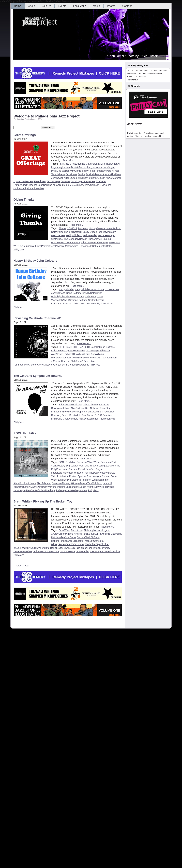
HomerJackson (113, 228)
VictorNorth (95, 358)
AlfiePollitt (105, 351)
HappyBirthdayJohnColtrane (90, 289)
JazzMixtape (53, 181)
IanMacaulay (82, 551)
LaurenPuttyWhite (23, 551)
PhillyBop (56, 171)
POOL (62, 462)
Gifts (88, 164)
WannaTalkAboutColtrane (65, 300)
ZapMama (116, 534)
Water (54, 480)
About (32, 6)
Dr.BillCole (57, 419)
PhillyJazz (64, 164)
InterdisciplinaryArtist (62, 473)
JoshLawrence (68, 551)
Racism (73, 476)
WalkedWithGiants (71, 171)
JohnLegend (104, 530)
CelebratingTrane (94, 297)
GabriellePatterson (81, 480)
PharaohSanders (35, 188)
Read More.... (70, 160)
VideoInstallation (60, 476)
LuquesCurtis (52, 551)
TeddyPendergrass (93, 235)
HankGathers (58, 235)
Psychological (94, 476)
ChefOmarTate (71, 419)
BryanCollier (70, 548)
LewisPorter (41, 246)
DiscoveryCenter (52, 365)
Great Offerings (25, 135)
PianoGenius (58, 242)
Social (114, 476)
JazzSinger (77, 181)
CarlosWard (20, 188)
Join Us (47, 6)
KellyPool (56, 469)
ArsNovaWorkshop (88, 419)
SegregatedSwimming (109, 466)
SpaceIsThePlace (112, 174)
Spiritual (82, 476)
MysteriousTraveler (24, 181)
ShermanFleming (61, 483)
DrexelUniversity (102, 548)
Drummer (66, 181)
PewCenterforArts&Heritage (41, 490)
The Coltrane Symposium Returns (38, 376)
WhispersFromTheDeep (86, 473)
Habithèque (20, 490)
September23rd (96, 300)
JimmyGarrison (91, 185)
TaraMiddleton (95, 483)
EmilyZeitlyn (64, 480)
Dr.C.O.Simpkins (103, 415)
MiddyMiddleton (74, 235)
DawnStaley (109, 232)
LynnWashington (100, 480)
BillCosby (84, 232)
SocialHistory (58, 466)
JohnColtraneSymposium (96, 405)
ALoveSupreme (61, 185)
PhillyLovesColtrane (83, 304)
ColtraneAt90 (112, 289)
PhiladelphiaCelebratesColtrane (68, 297)
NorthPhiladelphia (61, 232)
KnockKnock (20, 548)
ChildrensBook (85, 548)
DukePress (71, 174)
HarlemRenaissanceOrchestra (67, 541)
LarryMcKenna (95, 167)
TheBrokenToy (92, 544)
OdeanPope (96, 232)
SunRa (81, 174)
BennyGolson (98, 178)
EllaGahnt (101, 181)
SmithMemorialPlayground (75, 365)
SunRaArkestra (94, 174)
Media (96, 6)
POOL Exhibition (26, 433)
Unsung (107, 239)
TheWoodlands (107, 419)
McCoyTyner (76, 185)
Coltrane (83, 300)
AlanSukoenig (27, 246)
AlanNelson (57, 354)
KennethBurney (22, 487)
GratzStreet (57, 239)
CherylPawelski (56, 246)
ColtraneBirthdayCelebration (87, 293)
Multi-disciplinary (88, 466)
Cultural (106, 476)
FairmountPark (110, 358)
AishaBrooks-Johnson (25, 483)
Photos (111, 6)
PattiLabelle (57, 537)
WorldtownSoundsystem (64, 358)
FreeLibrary (40, 181)
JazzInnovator (73, 242)
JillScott (74, 232)
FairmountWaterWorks (88, 462)
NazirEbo (95, 551)
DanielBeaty (56, 548)
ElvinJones (106, 185)
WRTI (17, 246)
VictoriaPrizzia (107, 487)
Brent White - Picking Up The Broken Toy (43, 501)
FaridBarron (88, 415)
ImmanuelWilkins (92, 412)
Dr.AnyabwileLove (61, 408)
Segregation (72, 466)
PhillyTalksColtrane (104, 304)
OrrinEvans (70, 537)
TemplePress (58, 174)
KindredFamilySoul (84, 534)
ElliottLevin (83, 358)
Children (105, 544)
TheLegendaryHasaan (76, 239)
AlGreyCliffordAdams (62, 534)
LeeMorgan (109, 235)
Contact (127, 6)
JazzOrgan (109, 167)
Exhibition (71, 462)
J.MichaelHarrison (61, 361)
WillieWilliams (83, 354)
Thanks (63, 228)
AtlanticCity (93, 487)
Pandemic (83, 228)
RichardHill (70, 354)
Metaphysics (72, 246)
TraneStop (105, 408)
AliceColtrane (78, 408)
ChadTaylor (108, 412)
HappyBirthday (66, 289)
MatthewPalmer (39, 487)
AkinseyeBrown (79, 483)
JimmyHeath (88, 171)
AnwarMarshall (114, 178)
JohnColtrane (45, 185)
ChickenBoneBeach (76, 487)
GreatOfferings (78, 164)
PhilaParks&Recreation (83, 361)
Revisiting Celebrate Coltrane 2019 (38, 318)
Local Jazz (80, 6)
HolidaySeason (97, 228)
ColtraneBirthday (60, 351)
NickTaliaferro (44, 483)
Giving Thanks (24, 200)
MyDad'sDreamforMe (38, 548)
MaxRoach (114, 242)
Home (18, 6)
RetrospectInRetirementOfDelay (96, 246)
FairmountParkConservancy (28, 365)
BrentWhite (75, 415)
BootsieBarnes (79, 167)
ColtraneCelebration (62, 304)
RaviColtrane (92, 408)
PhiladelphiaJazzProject (91, 469)
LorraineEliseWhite (110, 551)
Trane (69, 293)
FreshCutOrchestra (93, 541)
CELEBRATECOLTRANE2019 (75, 347)
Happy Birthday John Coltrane (35, 261)
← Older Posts (21, 566)
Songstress (89, 181)
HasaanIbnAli (113, 164)
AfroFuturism (71, 178)
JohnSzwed (57, 178)
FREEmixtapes (77, 351)
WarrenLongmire (56, 487)
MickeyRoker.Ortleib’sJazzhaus (68, 544)
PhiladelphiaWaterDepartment (72, 490)
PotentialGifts (98, 164)
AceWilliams (97, 354)
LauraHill (107, 483)
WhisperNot (84, 178)
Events (62, 6)
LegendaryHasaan (61, 167)
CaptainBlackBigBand (88, 537)
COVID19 (72, 228)
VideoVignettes (107, 473)
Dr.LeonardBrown (60, 412)
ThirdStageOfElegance (25, 185)
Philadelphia (90, 530)
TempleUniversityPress (107, 171)
